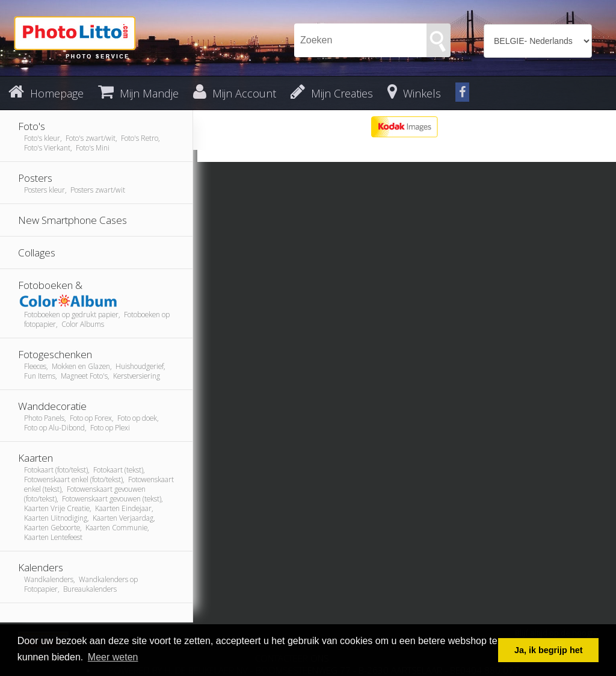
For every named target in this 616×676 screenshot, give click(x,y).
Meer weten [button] (113, 657)
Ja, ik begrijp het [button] (549, 650)
